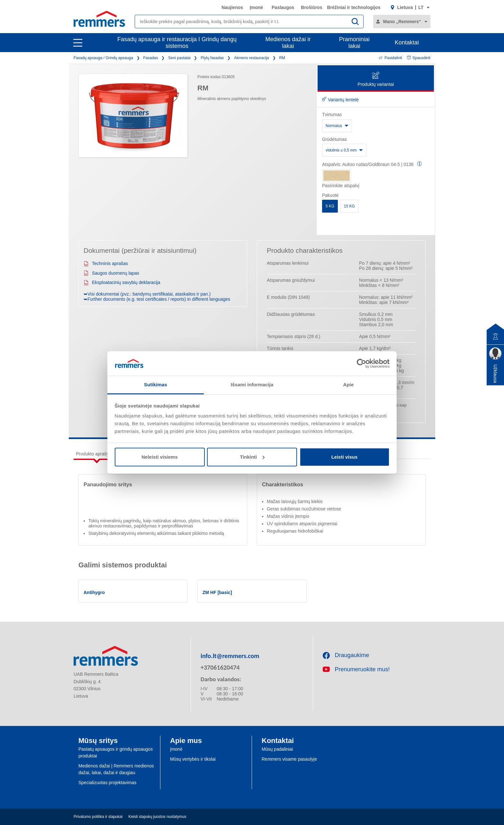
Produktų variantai (376, 80)
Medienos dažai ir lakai (288, 43)
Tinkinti (252, 457)
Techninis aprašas (106, 263)
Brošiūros (311, 7)
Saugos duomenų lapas (111, 273)
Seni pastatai (179, 58)
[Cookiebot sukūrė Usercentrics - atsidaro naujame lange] (361, 363)
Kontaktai (407, 42)
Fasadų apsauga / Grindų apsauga (103, 58)
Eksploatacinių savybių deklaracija (122, 282)
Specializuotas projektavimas (108, 783)
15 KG (349, 206)
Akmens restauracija (252, 58)
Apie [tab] (349, 385)
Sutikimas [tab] (156, 385)
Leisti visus (345, 457)
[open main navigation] (78, 43)
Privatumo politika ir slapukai (98, 817)
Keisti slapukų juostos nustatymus (157, 817)
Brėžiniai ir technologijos (354, 7)
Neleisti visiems (160, 457)
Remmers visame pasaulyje (289, 759)
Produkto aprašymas (97, 454)
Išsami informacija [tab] (252, 385)
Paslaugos (283, 7)
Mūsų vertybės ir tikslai (193, 759)
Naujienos (232, 7)
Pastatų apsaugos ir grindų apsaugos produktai (116, 752)
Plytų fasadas (212, 58)
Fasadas (151, 58)
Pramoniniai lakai (354, 43)
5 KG (330, 206)
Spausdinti (419, 58)
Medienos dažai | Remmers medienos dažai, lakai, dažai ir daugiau (116, 769)
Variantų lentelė (340, 100)
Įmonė (256, 7)
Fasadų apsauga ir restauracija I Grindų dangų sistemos (177, 43)
